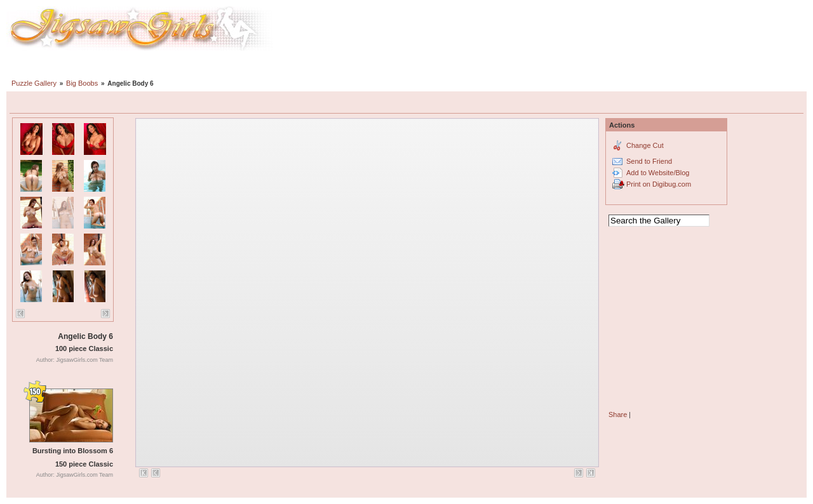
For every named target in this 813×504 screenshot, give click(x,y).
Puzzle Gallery (34, 83)
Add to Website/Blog (658, 173)
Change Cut (645, 145)
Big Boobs (82, 83)
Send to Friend (649, 161)
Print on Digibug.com (659, 184)
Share (618, 414)
